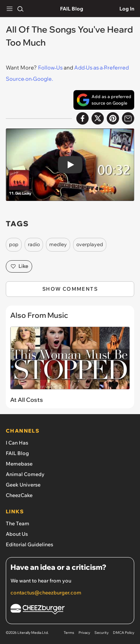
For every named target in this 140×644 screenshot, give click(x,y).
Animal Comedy (25, 474)
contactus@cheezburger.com (46, 593)
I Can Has (17, 443)
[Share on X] (98, 118)
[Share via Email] (128, 118)
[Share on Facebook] (82, 118)
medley (58, 244)
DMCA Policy (124, 633)
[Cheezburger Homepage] (70, 610)
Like (19, 266)
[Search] (20, 9)
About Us (17, 534)
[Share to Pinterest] (113, 118)
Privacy (84, 633)
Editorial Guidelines (29, 544)
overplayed (90, 244)
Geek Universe (23, 485)
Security (101, 633)
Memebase (19, 464)
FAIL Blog (72, 9)
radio (34, 244)
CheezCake (19, 495)
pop (14, 244)
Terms (69, 633)
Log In (127, 9)
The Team (18, 523)
